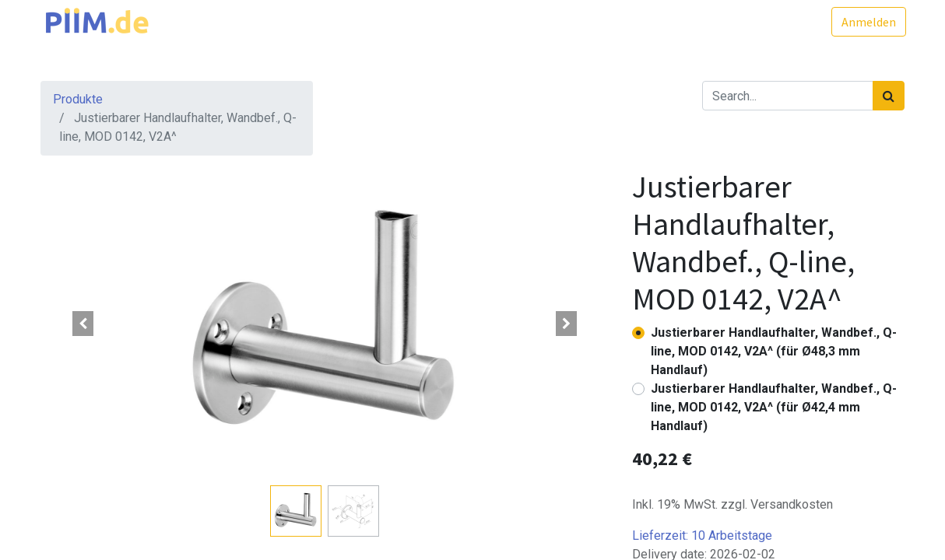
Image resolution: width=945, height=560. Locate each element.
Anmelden (867, 22)
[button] (83, 324)
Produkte (78, 99)
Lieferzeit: (702, 535)
